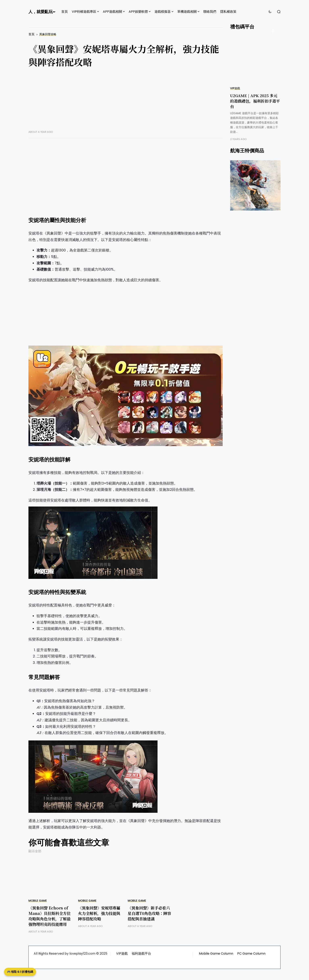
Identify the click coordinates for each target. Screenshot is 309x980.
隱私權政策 (228, 12)
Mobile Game (38, 901)
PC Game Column (251, 954)
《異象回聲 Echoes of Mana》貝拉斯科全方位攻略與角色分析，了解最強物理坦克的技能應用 (50, 916)
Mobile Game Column (216, 954)
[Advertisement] (126, 102)
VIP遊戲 (235, 88)
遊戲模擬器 (163, 12)
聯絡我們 (210, 12)
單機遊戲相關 (187, 12)
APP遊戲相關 (112, 12)
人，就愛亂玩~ (42, 12)
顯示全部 (35, 851)
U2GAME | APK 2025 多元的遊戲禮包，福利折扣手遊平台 (255, 101)
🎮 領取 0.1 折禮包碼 (20, 972)
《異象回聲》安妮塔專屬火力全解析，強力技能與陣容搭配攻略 (99, 913)
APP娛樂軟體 (138, 12)
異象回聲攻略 (48, 34)
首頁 (65, 12)
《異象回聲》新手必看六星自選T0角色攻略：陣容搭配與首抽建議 (149, 913)
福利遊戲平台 (141, 954)
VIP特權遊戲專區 (84, 12)
